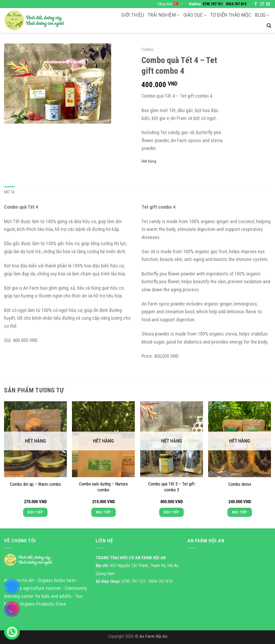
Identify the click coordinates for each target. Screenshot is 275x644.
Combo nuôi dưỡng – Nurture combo (103, 487)
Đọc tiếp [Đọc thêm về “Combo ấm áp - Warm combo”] (35, 512)
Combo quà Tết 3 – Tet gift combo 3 (171, 487)
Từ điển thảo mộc (231, 15)
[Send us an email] (268, 4)
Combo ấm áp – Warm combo (35, 484)
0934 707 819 (236, 4)
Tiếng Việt (170, 4)
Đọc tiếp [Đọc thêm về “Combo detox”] (240, 512)
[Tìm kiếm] (269, 26)
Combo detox (240, 484)
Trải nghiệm (164, 15)
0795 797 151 (213, 4)
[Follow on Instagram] (262, 4)
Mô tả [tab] (9, 192)
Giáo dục (195, 15)
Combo (147, 49)
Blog (262, 15)
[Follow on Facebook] (256, 4)
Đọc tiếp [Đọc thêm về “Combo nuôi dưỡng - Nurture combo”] (104, 512)
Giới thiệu (133, 15)
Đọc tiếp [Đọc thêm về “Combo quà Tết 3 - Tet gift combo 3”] (171, 512)
